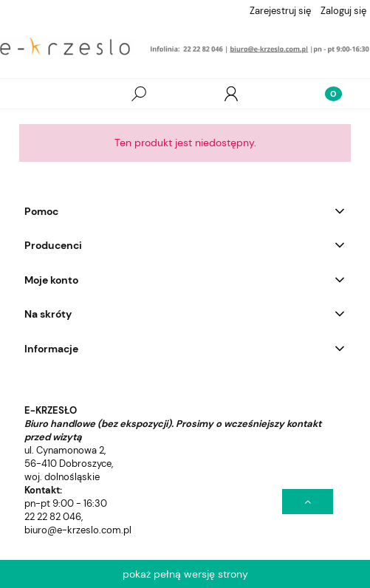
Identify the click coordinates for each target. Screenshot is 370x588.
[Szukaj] (139, 94)
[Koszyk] (323, 94)
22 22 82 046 (53, 517)
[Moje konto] (231, 94)
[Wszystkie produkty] (47, 94)
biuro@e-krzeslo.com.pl (78, 530)
